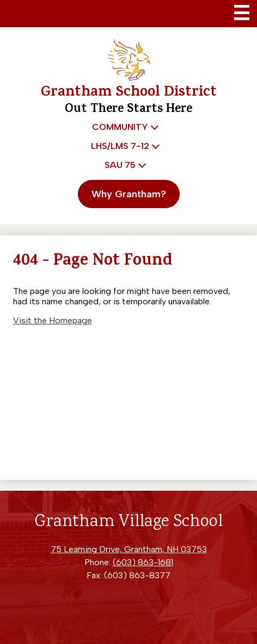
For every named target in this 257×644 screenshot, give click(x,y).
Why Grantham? (129, 194)
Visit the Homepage (53, 320)
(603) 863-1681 (143, 562)
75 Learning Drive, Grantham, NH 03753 (129, 549)
